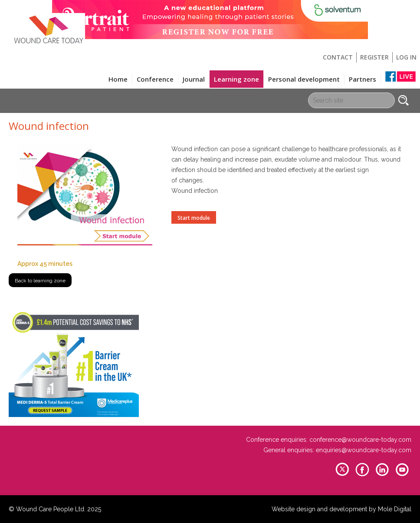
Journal (194, 79)
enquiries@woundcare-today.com (364, 450)
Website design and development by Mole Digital (341, 509)
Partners (363, 79)
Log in (406, 57)
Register (374, 57)
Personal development (304, 79)
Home (118, 79)
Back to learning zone (40, 281)
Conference (155, 79)
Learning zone (236, 79)
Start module (194, 218)
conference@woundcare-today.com (360, 440)
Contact (338, 57)
